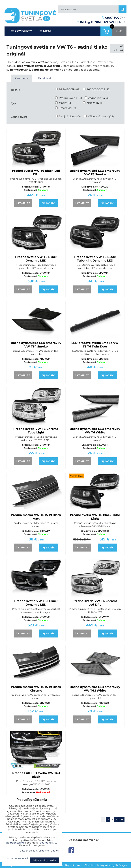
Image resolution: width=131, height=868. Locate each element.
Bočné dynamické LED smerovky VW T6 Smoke (95, 173)
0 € (119, 31)
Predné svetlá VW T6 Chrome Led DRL (95, 603)
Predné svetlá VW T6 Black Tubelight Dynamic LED (95, 259)
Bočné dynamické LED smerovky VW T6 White (95, 431)
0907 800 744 (114, 18)
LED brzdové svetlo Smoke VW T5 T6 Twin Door (95, 345)
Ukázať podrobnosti (16, 858)
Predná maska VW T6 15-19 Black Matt (36, 517)
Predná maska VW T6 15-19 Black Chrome (36, 689)
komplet (22, 203)
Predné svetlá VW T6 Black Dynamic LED (36, 259)
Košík (48, 203)
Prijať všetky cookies (45, 860)
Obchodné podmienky (83, 840)
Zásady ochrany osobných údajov (106, 865)
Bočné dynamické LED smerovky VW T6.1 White (95, 689)
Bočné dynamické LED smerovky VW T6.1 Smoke (36, 345)
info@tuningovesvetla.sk (101, 22)
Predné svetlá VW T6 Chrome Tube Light (36, 431)
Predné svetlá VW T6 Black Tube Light (95, 517)
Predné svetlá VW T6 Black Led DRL (36, 173)
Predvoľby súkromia (69, 865)
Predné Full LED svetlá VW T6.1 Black (36, 775)
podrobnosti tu (15, 843)
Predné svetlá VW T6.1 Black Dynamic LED (36, 603)
